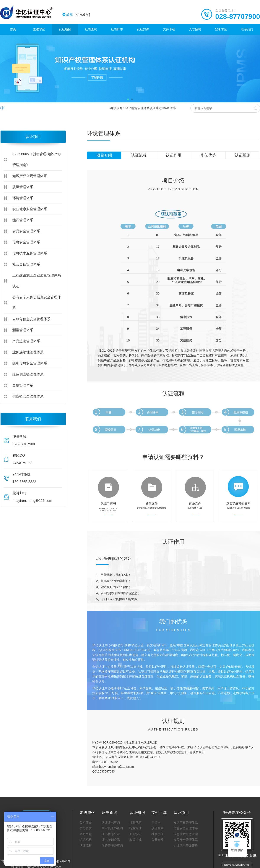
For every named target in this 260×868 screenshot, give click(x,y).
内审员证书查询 (112, 828)
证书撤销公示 (111, 840)
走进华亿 (39, 29)
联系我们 (247, 29)
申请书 (156, 823)
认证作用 (174, 155)
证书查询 (91, 29)
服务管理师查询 (112, 845)
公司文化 (86, 834)
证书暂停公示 (111, 834)
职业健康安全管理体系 (30, 209)
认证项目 (65, 29)
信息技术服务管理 (186, 834)
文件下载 (169, 29)
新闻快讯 (135, 834)
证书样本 (117, 29)
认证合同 (158, 828)
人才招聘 (195, 29)
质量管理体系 (23, 187)
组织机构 (86, 840)
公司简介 (86, 823)
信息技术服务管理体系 (30, 253)
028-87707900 (238, 16)
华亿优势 (208, 155)
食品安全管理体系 (26, 231)
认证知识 (143, 29)
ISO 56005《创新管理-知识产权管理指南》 (37, 159)
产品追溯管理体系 (26, 341)
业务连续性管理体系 (28, 352)
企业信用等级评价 (186, 845)
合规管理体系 (23, 385)
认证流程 (139, 155)
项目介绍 (104, 155)
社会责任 (158, 834)
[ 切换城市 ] (78, 15)
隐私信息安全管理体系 (30, 363)
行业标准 (135, 828)
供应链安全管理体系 (28, 396)
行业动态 (135, 823)
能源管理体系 (23, 220)
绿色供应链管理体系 (28, 374)
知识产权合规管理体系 (30, 176)
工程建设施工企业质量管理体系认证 (37, 281)
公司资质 (86, 828)
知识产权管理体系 (186, 823)
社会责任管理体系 (26, 264)
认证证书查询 (111, 823)
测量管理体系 (23, 330)
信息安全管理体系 (26, 242)
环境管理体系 (23, 198)
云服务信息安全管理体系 (31, 319)
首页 (13, 29)
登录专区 (221, 29)
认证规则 (243, 155)
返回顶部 (237, 847)
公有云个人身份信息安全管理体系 (37, 303)
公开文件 (158, 840)
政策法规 (135, 840)
